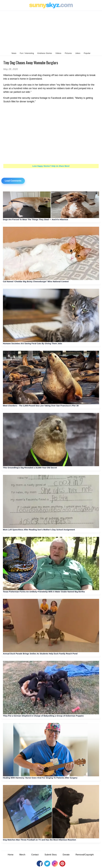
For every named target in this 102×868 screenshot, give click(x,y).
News (14, 53)
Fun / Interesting (27, 53)
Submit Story (51, 855)
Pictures (68, 53)
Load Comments (13, 181)
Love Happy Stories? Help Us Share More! (51, 166)
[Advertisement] (51, 31)
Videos (58, 53)
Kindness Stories (45, 53)
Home (11, 855)
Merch (22, 855)
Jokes (78, 53)
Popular (87, 53)
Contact (35, 855)
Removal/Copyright (85, 855)
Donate (66, 855)
